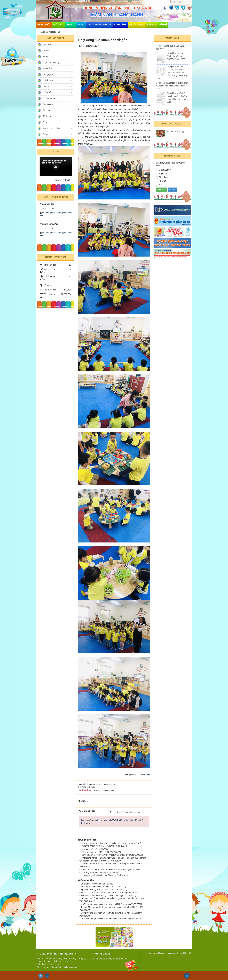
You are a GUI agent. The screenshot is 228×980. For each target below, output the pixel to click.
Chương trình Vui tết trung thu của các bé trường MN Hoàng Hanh (112, 864)
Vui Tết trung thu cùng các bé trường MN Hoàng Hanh (105, 904)
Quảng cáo (48, 104)
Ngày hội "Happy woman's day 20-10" (98, 890)
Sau (68, 180)
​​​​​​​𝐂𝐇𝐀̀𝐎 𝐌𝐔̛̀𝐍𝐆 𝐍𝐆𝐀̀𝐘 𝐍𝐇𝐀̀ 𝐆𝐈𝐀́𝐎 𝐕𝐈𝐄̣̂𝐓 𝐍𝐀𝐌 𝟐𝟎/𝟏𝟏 (104, 869)
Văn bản (152, 25)
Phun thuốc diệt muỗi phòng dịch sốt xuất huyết (102, 895)
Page (45, 122)
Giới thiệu (59, 25)
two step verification (52, 128)
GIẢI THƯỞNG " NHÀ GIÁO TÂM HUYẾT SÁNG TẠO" (106, 855)
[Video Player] (56, 167)
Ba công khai (137, 25)
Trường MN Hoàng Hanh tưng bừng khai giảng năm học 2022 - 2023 (112, 907)
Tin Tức (71, 25)
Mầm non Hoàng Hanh (141, 775)
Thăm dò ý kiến (50, 98)
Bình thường (163, 177)
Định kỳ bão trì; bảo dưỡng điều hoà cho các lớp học (105, 919)
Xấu (159, 185)
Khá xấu (161, 181)
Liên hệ (163, 25)
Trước (57, 180)
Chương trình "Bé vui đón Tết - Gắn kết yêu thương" (105, 843)
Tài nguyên (48, 74)
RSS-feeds (48, 116)
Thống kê (47, 92)
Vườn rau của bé (89, 849)
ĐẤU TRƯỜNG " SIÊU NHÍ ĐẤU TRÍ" (98, 846)
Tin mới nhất (172, 38)
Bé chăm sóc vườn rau (91, 884)
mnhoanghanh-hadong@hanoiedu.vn (61, 967)
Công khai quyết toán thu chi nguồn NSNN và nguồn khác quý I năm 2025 (172, 86)
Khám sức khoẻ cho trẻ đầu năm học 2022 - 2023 (103, 892)
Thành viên (48, 80)
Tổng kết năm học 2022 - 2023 (95, 852)
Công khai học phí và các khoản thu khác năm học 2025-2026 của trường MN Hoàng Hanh (172, 73)
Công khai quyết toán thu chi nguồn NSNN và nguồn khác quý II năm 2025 (178, 98)
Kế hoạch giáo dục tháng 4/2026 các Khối (171, 47)
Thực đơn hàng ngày (99, 25)
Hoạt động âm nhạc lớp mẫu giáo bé (97, 887)
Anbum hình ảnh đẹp (175, 131)
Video (81, 25)
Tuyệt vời (162, 174)
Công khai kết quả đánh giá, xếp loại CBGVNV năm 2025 (176, 56)
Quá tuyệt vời (164, 170)
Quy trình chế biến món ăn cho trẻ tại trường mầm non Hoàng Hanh (112, 913)
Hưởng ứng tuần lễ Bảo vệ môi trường (99, 875)
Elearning (47, 134)
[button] (56, 167)
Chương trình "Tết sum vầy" (94, 872)
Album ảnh (120, 25)
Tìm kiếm (47, 110)
